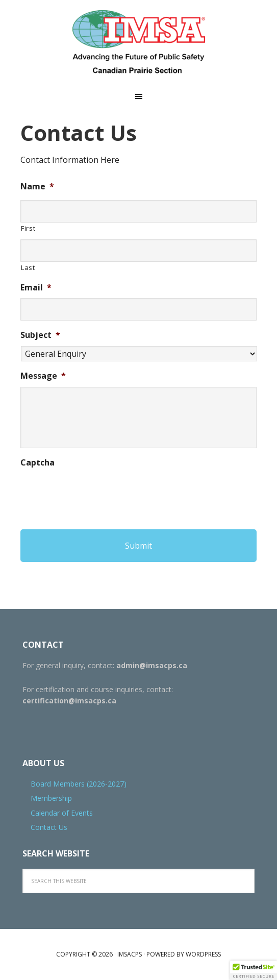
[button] (254, 970)
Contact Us (49, 827)
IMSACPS (139, 43)
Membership (51, 798)
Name (37, 187)
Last (28, 267)
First (28, 228)
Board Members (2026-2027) (79, 784)
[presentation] (98, 493)
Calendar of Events (62, 813)
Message (43, 376)
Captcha (37, 463)
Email (36, 288)
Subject (40, 335)
